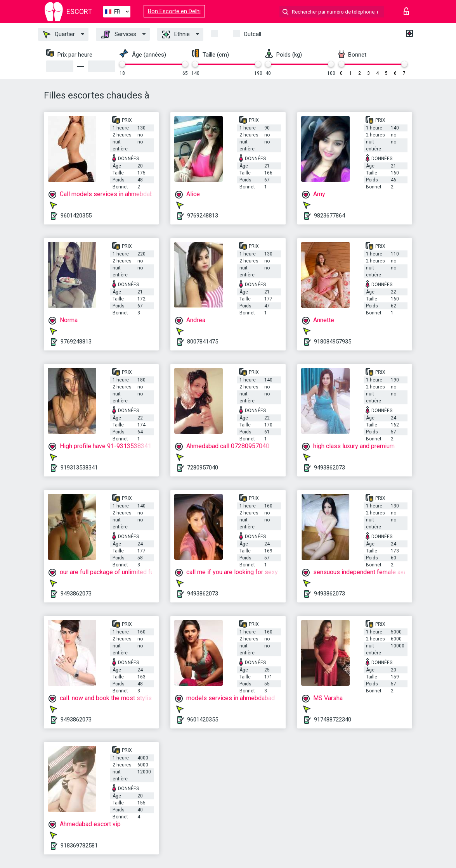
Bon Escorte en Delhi (174, 11)
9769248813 (203, 216)
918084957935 (333, 342)
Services (119, 35)
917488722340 (333, 720)
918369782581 (79, 846)
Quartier (59, 35)
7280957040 (203, 468)
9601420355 (76, 216)
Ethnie (176, 35)
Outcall (252, 34)
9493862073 (329, 468)
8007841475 (203, 342)
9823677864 (329, 216)
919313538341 (79, 468)
